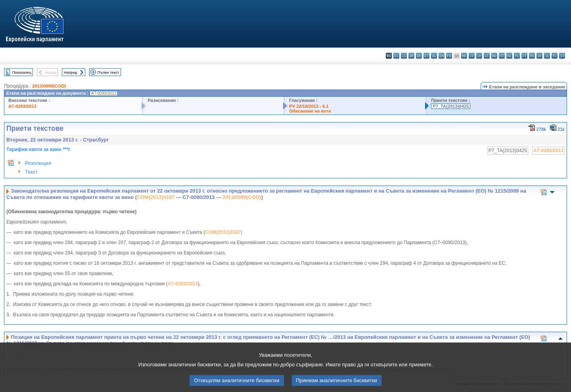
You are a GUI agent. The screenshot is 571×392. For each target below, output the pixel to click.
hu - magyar (494, 56)
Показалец (22, 72)
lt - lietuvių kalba (487, 56)
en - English (442, 56)
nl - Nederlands (509, 56)
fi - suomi (555, 56)
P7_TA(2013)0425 (451, 106)
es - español (396, 56)
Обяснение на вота (310, 111)
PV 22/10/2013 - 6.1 (309, 106)
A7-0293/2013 (22, 106)
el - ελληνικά (434, 56)
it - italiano (472, 56)
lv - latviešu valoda (479, 56)
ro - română (532, 56)
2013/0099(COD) (49, 86)
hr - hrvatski (464, 56)
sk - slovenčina (539, 56)
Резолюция (38, 163)
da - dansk (411, 56)
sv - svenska (562, 56)
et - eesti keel (426, 56)
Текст (31, 172)
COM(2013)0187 (156, 197)
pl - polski (517, 56)
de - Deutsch (419, 56)
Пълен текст (108, 72)
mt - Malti (502, 56)
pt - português (524, 56)
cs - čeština (404, 56)
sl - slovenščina (547, 56)
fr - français (449, 56)
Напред (71, 72)
